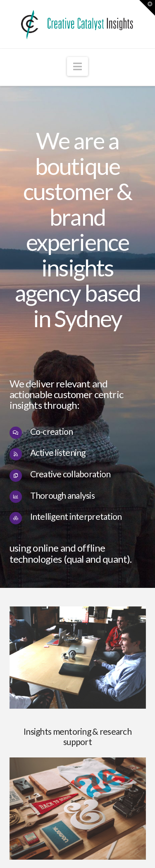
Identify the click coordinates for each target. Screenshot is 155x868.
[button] (77, 66)
